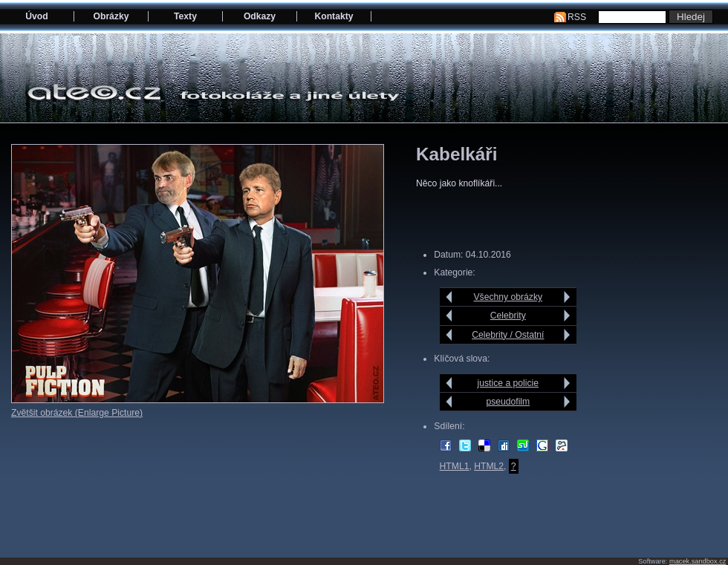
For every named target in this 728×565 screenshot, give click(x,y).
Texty (185, 16)
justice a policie (508, 383)
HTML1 (455, 466)
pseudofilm (508, 402)
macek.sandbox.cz (698, 561)
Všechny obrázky (508, 297)
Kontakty (334, 16)
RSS (577, 17)
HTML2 (489, 466)
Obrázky (111, 16)
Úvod (36, 16)
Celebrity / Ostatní (508, 335)
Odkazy (260, 16)
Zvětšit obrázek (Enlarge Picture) (77, 413)
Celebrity (508, 316)
